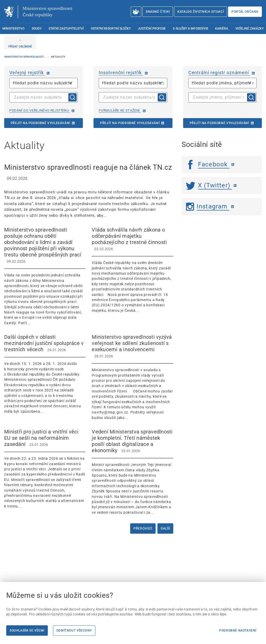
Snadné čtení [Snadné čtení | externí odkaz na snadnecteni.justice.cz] (158, 12)
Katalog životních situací (201, 12)
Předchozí (143, 528)
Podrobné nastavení (238, 631)
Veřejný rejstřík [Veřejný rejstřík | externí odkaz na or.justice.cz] (27, 73)
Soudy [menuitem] (37, 29)
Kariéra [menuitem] (222, 29)
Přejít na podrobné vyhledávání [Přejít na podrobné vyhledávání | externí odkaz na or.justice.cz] (40, 123)
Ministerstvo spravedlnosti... (25, 57)
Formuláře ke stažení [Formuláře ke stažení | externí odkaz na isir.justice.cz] (120, 110)
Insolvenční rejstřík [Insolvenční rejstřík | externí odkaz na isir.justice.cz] (121, 73)
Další (165, 528)
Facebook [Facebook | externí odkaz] (208, 164)
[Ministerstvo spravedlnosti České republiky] (38, 12)
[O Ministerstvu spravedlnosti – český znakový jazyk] (136, 12)
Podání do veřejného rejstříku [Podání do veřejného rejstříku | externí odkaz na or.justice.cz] (40, 110)
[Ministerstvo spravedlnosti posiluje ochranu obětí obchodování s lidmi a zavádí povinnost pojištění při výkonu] (45, 276)
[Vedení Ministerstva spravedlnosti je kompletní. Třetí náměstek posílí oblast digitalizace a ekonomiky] (132, 472)
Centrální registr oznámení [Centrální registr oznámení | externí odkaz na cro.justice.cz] (219, 73)
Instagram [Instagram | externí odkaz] (208, 206)
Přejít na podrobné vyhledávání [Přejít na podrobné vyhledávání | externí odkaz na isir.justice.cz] (130, 123)
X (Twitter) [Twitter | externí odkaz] (209, 185)
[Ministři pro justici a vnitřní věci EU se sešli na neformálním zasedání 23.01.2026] (45, 469)
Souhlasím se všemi (27, 631)
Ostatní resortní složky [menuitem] (111, 29)
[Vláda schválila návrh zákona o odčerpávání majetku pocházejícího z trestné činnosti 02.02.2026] (132, 270)
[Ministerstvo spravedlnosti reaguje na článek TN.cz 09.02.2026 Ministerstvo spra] (89, 190)
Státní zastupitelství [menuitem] (66, 29)
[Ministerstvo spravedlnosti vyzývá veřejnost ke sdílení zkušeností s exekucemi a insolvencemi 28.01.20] (132, 377)
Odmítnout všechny (74, 631)
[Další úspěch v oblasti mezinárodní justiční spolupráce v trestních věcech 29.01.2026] (45, 374)
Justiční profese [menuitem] (152, 29)
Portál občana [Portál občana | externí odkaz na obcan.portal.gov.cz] (245, 12)
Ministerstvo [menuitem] (13, 29)
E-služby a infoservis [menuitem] (191, 29)
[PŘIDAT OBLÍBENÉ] (20, 42)
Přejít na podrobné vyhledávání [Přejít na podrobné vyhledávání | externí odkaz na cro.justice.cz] (219, 123)
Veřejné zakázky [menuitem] (250, 29)
